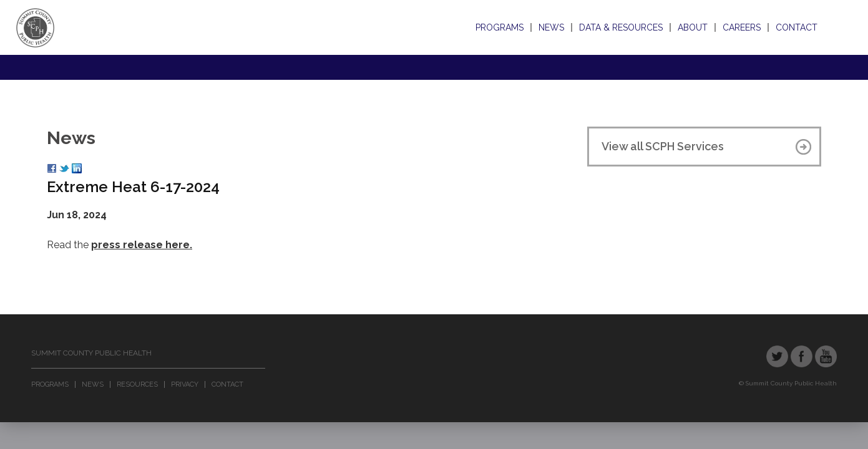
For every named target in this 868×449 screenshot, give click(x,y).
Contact (797, 27)
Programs (500, 27)
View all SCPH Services (663, 146)
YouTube (826, 356)
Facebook (802, 356)
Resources (137, 384)
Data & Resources (621, 27)
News (551, 27)
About (693, 27)
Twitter (777, 356)
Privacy (185, 384)
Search (836, 27)
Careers (742, 27)
